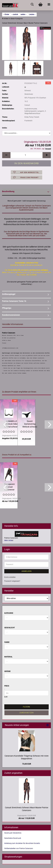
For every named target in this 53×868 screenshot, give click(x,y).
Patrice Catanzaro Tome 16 (14, 301)
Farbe (7, 642)
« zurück (15, 14)
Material (8, 657)
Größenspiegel (9, 294)
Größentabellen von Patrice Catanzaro (19, 848)
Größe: (5, 128)
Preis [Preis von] (7, 686)
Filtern (27, 707)
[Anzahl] (27, 155)
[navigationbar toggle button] (49, 4)
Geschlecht (10, 628)
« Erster (6, 14)
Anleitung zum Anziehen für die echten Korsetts (22, 843)
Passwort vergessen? (12, 581)
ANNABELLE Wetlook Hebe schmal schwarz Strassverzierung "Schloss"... (11, 424)
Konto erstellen (10, 577)
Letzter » (32, 14)
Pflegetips (7, 308)
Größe (7, 671)
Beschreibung (8, 191)
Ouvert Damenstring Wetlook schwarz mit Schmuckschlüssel (30, 424)
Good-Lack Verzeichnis (13, 833)
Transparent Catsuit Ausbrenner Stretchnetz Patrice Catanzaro (9, 487)
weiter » (23, 14)
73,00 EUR (27, 764)
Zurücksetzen (27, 713)
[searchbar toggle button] (32, 4)
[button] (6, 155)
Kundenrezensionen (11, 315)
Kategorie (9, 613)
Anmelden (27, 571)
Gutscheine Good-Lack (13, 838)
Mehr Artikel (9, 540)
